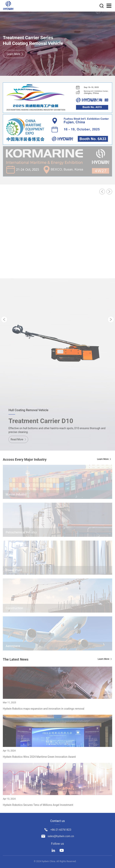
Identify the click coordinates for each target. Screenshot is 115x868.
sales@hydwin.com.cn (61, 836)
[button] (102, 192)
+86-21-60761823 (61, 830)
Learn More (103, 459)
